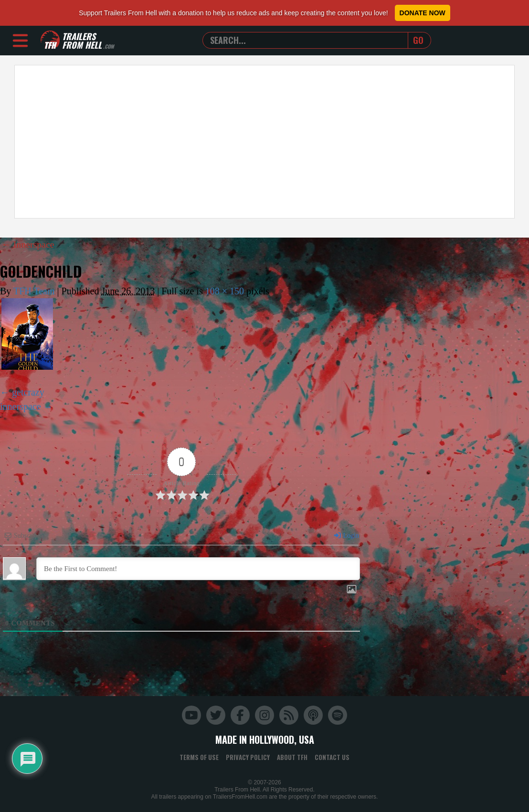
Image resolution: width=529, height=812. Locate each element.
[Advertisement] (264, 142)
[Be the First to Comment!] (198, 568)
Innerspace (28, 244)
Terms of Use (199, 757)
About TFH (292, 757)
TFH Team (34, 291)
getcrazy (28, 392)
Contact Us (332, 757)
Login (346, 535)
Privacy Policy (248, 757)
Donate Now (423, 13)
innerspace (21, 406)
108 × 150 (225, 291)
